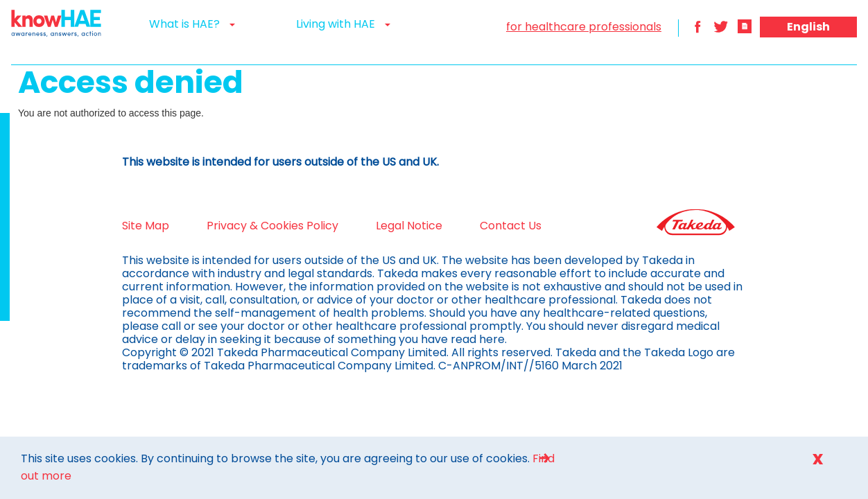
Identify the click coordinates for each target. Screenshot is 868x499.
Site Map (111, 226)
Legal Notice (374, 226)
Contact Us (476, 226)
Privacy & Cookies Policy (238, 226)
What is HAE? (192, 24)
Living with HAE (343, 24)
